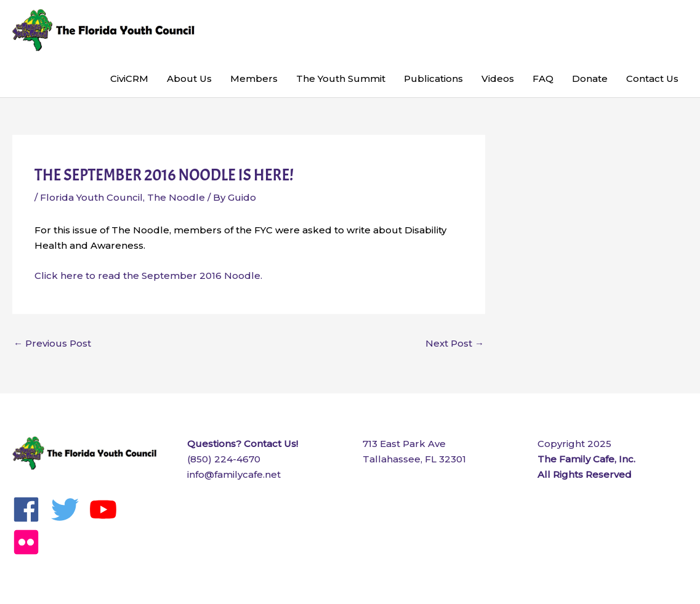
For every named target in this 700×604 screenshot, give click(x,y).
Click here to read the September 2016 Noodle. (148, 276)
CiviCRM (129, 79)
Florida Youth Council (91, 197)
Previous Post (52, 343)
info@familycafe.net (234, 474)
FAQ (543, 79)
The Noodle (176, 197)
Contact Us (652, 79)
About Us (189, 79)
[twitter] (69, 509)
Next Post (455, 343)
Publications (433, 79)
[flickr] (30, 542)
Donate (590, 79)
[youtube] (107, 509)
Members (254, 79)
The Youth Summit (341, 79)
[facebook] (30, 509)
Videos (498, 79)
